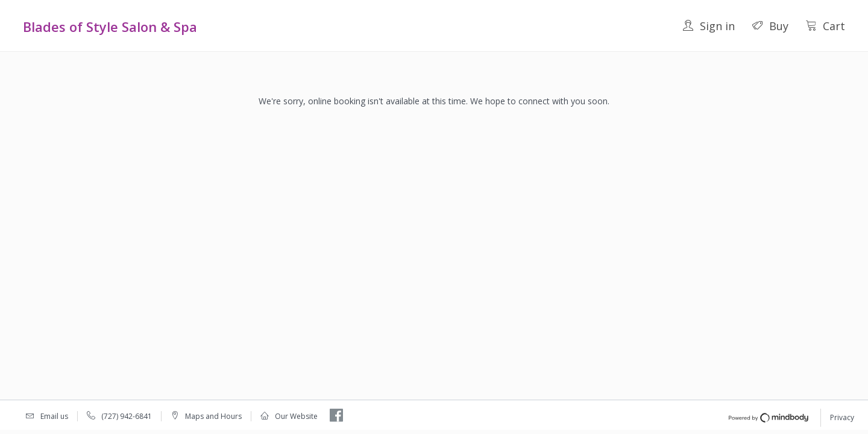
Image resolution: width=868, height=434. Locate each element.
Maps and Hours (213, 416)
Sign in (709, 26)
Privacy (842, 417)
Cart (825, 26)
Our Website (296, 416)
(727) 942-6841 (127, 416)
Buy (770, 26)
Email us (54, 416)
